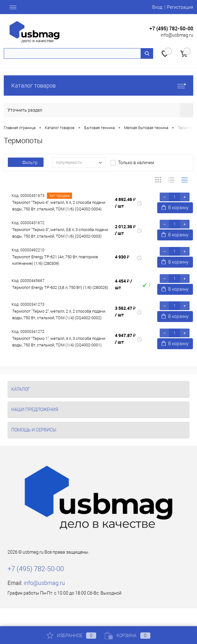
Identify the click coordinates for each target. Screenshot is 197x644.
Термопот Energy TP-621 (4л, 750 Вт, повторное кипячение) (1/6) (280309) (55, 260)
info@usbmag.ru (177, 35)
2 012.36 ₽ (125, 230)
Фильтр (26, 163)
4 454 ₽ (124, 284)
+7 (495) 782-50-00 (171, 29)
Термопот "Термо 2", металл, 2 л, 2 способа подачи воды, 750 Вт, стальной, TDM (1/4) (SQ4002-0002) (59, 314)
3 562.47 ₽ (125, 311)
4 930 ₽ (122, 257)
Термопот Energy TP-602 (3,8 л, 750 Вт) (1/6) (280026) (60, 287)
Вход (157, 7)
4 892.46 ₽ (125, 203)
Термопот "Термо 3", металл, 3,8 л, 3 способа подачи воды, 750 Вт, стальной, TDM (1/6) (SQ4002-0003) (60, 233)
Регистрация (180, 7)
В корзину (175, 207)
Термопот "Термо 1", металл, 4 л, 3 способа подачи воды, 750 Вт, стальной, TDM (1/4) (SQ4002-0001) (59, 342)
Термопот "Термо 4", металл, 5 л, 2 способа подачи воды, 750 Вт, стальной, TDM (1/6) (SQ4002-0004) (59, 206)
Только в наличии (136, 163)
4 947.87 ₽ (125, 339)
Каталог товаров (98, 86)
